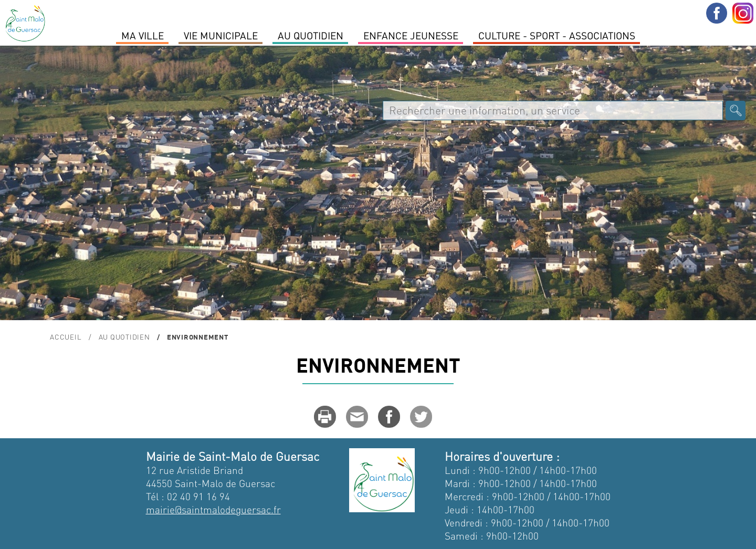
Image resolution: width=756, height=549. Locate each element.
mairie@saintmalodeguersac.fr (213, 509)
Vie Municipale (221, 35)
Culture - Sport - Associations (557, 35)
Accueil (66, 337)
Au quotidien (311, 35)
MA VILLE (143, 35)
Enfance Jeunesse (411, 35)
